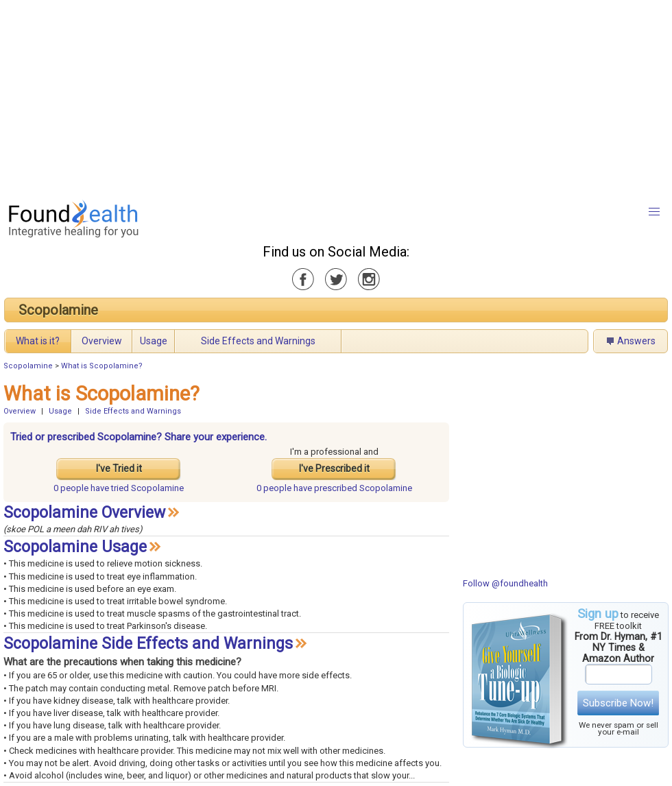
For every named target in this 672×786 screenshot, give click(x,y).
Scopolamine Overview (84, 513)
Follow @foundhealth (505, 583)
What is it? (38, 341)
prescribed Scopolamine (334, 488)
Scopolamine (58, 310)
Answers (636, 341)
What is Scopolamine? (102, 366)
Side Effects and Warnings (258, 341)
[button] (654, 212)
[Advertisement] (236, 96)
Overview (102, 341)
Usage (154, 341)
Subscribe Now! (618, 703)
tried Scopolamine (119, 488)
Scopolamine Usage (75, 547)
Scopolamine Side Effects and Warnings (148, 644)
